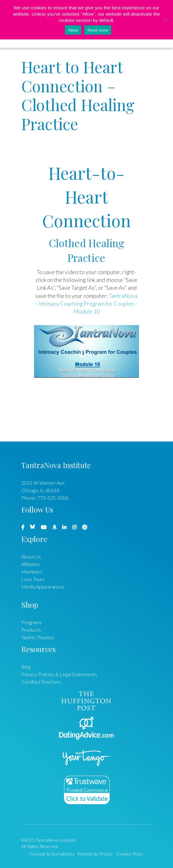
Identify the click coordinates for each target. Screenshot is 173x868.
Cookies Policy (130, 854)
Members (32, 572)
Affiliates (30, 564)
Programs (32, 622)
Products (31, 630)
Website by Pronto (95, 854)
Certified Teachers (41, 682)
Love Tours (33, 579)
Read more (98, 30)
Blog (26, 667)
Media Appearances (43, 587)
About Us (31, 557)
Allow (73, 30)
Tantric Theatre (37, 637)
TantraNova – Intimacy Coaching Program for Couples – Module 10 (86, 304)
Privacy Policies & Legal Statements (59, 674)
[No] (165, 20)
